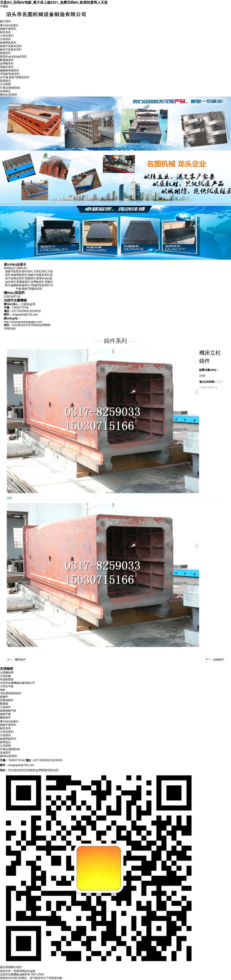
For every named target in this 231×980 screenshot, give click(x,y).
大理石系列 (7, 36)
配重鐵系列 (7, 60)
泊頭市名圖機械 (9, 974)
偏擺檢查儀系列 (9, 70)
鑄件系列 (5, 32)
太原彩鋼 (5, 676)
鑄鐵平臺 (5, 714)
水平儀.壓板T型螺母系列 (15, 77)
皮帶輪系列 (7, 63)
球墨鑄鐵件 (7, 700)
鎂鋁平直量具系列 (11, 50)
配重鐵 (4, 704)
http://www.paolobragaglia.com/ (23, 322)
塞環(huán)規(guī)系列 (13, 56)
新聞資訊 (5, 81)
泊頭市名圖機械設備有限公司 (18, 683)
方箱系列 (5, 39)
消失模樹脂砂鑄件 (11, 693)
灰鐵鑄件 (219, 660)
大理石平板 (7, 686)
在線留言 (5, 91)
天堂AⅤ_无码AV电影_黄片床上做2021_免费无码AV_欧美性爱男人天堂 (54, 2)
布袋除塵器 (7, 679)
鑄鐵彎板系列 (8, 43)
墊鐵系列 (5, 53)
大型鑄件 (5, 707)
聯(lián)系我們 (8, 95)
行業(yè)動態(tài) (10, 88)
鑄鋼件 (4, 697)
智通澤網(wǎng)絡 (24, 971)
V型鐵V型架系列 (10, 74)
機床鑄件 (20, 660)
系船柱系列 (7, 67)
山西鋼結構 (7, 672)
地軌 (3, 690)
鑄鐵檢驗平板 (8, 711)
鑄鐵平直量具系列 (11, 46)
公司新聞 (5, 84)
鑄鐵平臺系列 (8, 29)
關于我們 (5, 21)
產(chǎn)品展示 (9, 25)
